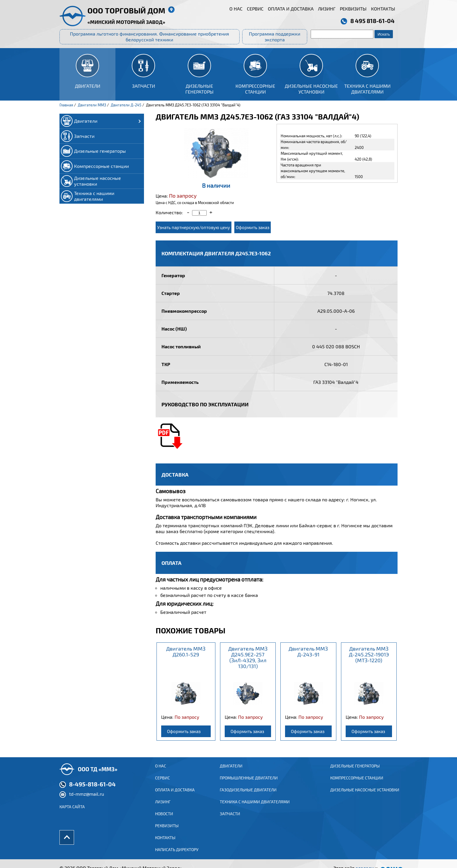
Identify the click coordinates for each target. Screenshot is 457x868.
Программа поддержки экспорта (275, 37)
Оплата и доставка (291, 9)
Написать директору (177, 857)
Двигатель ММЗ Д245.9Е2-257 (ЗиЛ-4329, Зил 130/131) (248, 657)
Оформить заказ (253, 227)
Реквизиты (353, 9)
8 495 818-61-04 (372, 21)
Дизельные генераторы (355, 772)
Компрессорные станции (357, 784)
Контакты (383, 9)
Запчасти (230, 821)
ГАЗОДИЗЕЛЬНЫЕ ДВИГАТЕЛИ (248, 796)
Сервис (255, 9)
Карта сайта (72, 812)
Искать (384, 34)
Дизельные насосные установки (365, 796)
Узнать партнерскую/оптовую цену (194, 227)
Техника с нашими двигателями (255, 808)
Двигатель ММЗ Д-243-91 (308, 651)
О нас (236, 9)
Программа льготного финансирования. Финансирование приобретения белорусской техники (150, 37)
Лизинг (327, 9)
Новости (164, 821)
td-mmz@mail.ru (87, 800)
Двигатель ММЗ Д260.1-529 (186, 651)
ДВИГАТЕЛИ (231, 772)
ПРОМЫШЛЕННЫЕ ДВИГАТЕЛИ (249, 784)
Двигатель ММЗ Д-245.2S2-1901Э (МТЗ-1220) (369, 654)
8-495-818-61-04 (92, 790)
